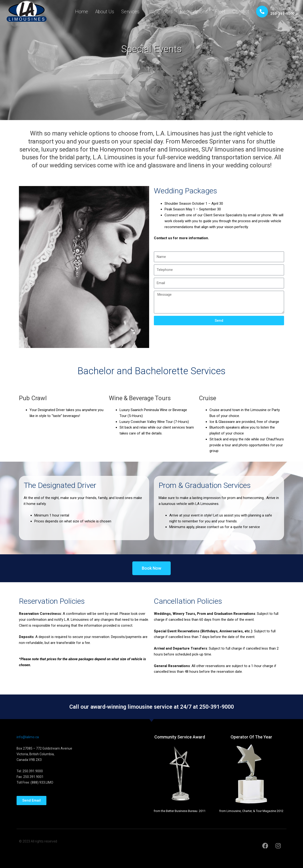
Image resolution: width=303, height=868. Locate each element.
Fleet (220, 12)
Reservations (194, 12)
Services (131, 12)
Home (82, 12)
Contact (241, 12)
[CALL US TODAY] (262, 12)
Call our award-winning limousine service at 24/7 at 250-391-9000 (151, 707)
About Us (105, 12)
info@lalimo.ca (28, 737)
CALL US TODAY (283, 9)
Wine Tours (161, 12)
